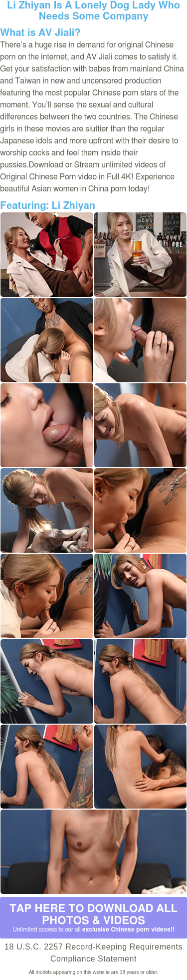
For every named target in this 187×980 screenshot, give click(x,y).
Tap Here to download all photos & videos (93, 918)
